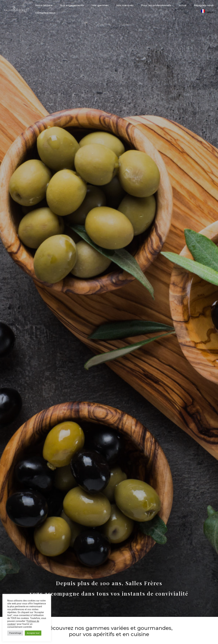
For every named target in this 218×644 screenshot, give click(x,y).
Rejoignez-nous (204, 5)
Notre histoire (44, 5)
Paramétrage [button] (15, 633)
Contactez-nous (45, 13)
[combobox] (208, 12)
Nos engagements (72, 5)
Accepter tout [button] (33, 633)
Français (208, 12)
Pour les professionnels (156, 5)
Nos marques (125, 5)
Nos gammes (100, 5)
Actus (183, 5)
